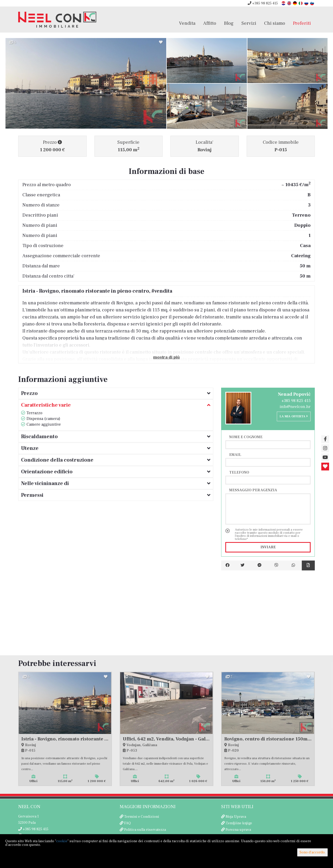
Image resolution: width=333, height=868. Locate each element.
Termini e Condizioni (142, 817)
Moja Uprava (236, 817)
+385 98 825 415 (263, 3)
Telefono (239, 472)
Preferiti (302, 23)
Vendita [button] (187, 23)
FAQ (127, 823)
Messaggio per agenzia (253, 490)
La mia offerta (294, 416)
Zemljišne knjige (239, 823)
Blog (229, 23)
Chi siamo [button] (275, 23)
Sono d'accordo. (312, 852)
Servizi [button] (249, 23)
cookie (62, 841)
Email (235, 455)
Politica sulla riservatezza (145, 830)
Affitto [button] (210, 23)
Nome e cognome (246, 437)
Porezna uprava (238, 830)
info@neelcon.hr (295, 407)
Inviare (268, 547)
